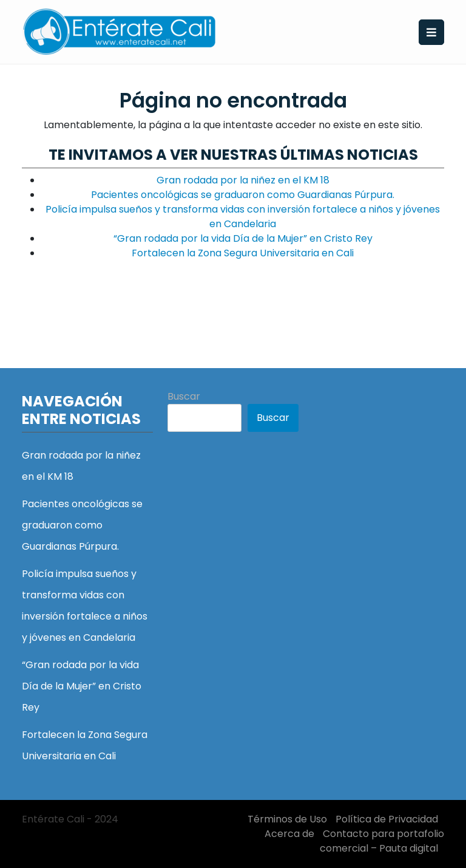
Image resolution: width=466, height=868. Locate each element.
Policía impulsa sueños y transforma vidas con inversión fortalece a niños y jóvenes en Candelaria (243, 217)
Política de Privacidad (387, 819)
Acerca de (289, 834)
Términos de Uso (287, 819)
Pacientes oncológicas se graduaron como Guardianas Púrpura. (243, 195)
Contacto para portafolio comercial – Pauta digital (382, 841)
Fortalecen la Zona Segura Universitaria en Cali (243, 253)
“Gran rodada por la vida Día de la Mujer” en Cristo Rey (243, 238)
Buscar (184, 396)
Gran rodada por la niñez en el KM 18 (243, 180)
